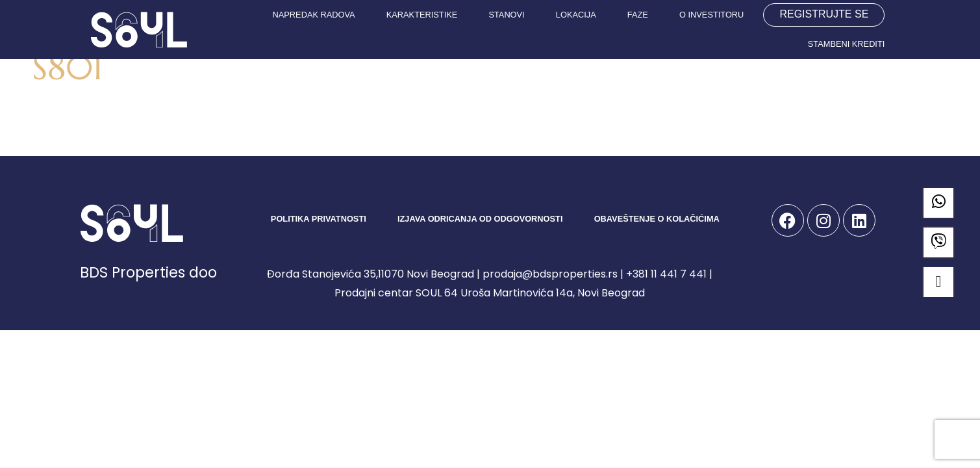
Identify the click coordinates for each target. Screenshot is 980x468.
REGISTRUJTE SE (824, 14)
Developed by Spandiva (823, 272)
